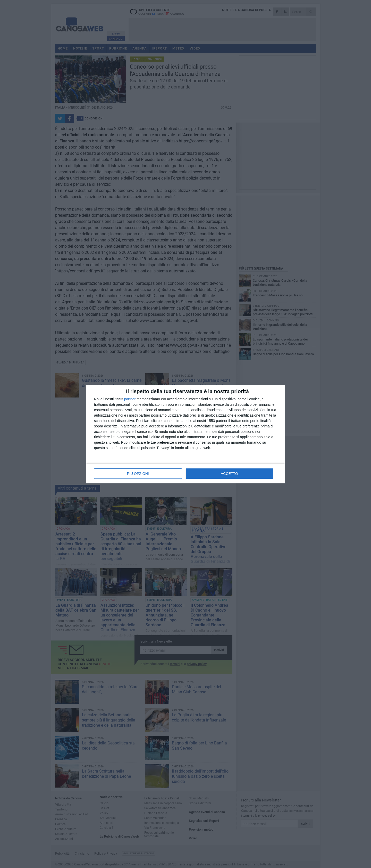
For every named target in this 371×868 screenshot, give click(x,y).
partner (130, 399)
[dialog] (185, 434)
